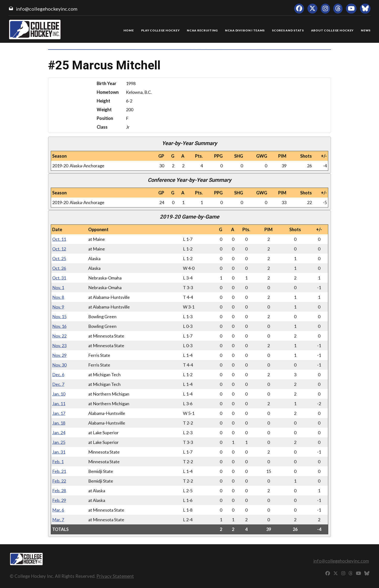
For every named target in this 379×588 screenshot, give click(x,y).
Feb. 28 (59, 491)
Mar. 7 (58, 520)
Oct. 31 (59, 278)
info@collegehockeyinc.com (47, 9)
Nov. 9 (58, 307)
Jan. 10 (59, 394)
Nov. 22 (59, 336)
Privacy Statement (115, 576)
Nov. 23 (59, 345)
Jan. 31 (59, 452)
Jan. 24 (59, 433)
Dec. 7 (58, 384)
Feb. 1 (58, 462)
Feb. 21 (59, 471)
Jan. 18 (59, 423)
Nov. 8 (58, 297)
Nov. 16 (59, 326)
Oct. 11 (59, 239)
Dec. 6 (58, 375)
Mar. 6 (58, 510)
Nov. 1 (58, 287)
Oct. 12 (59, 249)
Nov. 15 (59, 316)
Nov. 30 (59, 365)
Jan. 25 (59, 442)
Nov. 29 (59, 355)
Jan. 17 (59, 413)
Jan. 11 (59, 404)
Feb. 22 (59, 481)
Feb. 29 (59, 500)
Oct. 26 (59, 268)
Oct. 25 (59, 258)
